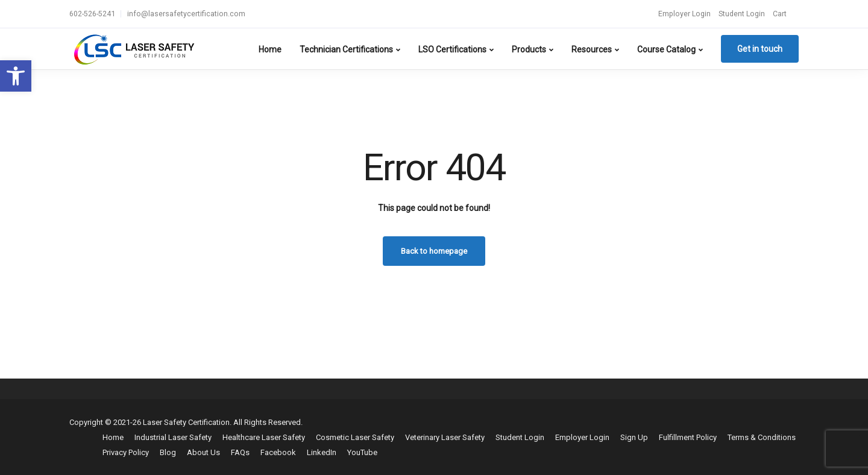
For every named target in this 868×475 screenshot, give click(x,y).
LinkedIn (322, 452)
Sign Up (634, 437)
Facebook (278, 452)
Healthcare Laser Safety (264, 437)
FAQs (240, 452)
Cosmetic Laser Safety (355, 437)
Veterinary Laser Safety (445, 437)
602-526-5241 (92, 14)
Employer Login (684, 14)
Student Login (742, 14)
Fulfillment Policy (688, 437)
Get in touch (760, 49)
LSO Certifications (452, 49)
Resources (592, 49)
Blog (168, 452)
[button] (16, 76)
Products (529, 49)
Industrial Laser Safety (173, 437)
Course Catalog (666, 49)
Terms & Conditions (762, 437)
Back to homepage (434, 251)
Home (270, 49)
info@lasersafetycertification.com (186, 14)
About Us (203, 452)
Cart (780, 14)
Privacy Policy (126, 452)
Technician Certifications (346, 49)
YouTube (362, 452)
